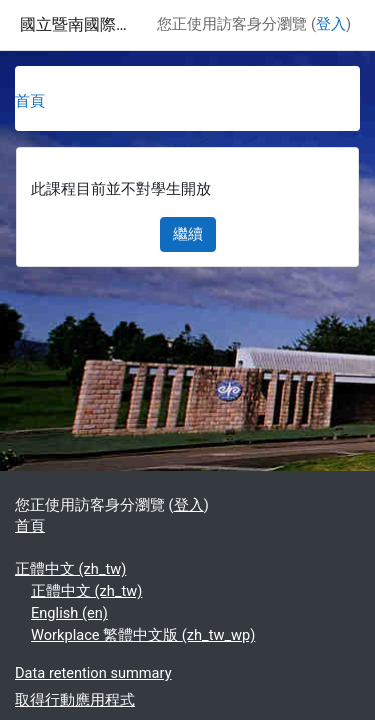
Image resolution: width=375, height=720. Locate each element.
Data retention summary (93, 673)
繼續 (188, 234)
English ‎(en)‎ (69, 613)
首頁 (30, 101)
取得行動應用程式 (75, 700)
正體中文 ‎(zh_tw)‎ (70, 569)
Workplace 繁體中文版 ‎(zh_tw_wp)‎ (143, 635)
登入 (331, 24)
